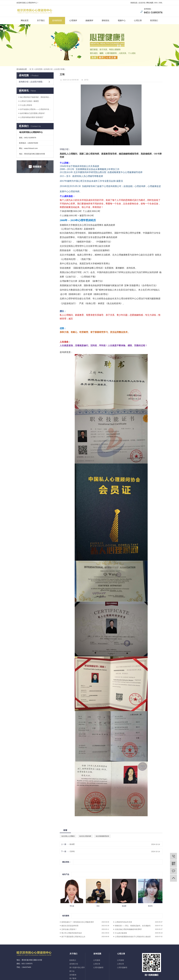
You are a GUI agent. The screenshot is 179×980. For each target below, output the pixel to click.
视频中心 (122, 20)
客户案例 (73, 978)
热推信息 (134, 3)
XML (161, 3)
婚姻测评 (89, 20)
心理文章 (138, 20)
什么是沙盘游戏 (121, 933)
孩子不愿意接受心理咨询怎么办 (73, 937)
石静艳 (72, 851)
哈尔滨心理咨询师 (85, 836)
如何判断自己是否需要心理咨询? (32, 113)
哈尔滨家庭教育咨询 (102, 836)
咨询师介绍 (74, 964)
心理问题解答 (98, 968)
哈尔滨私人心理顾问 (68, 836)
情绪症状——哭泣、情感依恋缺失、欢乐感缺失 (133, 926)
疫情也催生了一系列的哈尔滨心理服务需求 (78, 922)
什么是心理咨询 (26, 105)
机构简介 (73, 960)
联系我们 (154, 20)
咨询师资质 (57, 20)
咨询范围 (39, 69)
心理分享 (97, 964)
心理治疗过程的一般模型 (29, 101)
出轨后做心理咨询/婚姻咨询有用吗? (128, 929)
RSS (156, 3)
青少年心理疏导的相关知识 (72, 933)
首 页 (31, 69)
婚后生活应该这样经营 (70, 926)
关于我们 (41, 20)
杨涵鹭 (72, 844)
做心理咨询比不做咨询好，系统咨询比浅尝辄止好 (36, 97)
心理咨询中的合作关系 (123, 922)
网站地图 (150, 3)
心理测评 (73, 20)
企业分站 (142, 3)
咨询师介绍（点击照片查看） (55, 69)
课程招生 (106, 20)
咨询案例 (73, 975)
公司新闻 (97, 960)
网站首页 (25, 20)
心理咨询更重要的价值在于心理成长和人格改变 (133, 937)
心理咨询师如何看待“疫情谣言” (32, 117)
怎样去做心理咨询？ (69, 929)
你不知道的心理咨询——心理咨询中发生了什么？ (36, 109)
